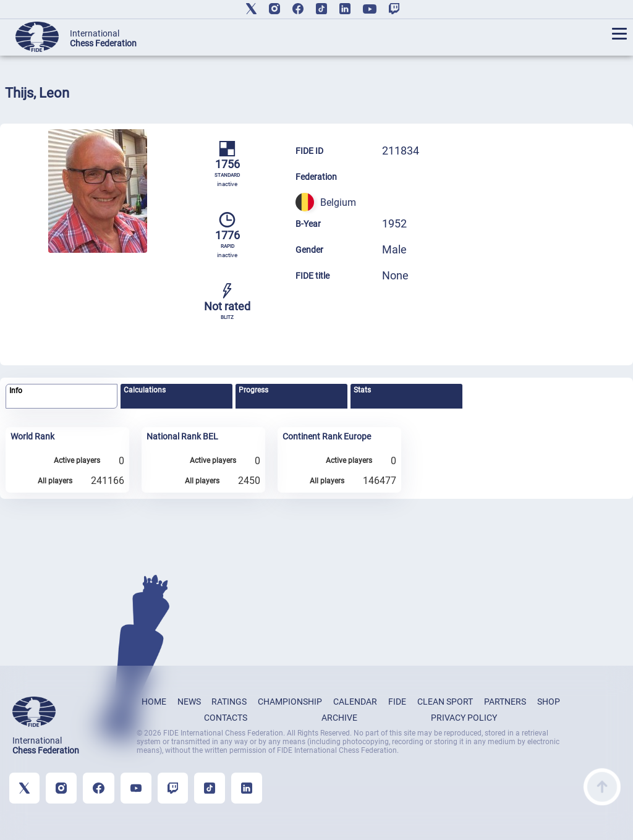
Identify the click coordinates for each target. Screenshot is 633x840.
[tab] (62, 397)
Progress (253, 390)
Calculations (145, 390)
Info (16, 391)
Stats (362, 390)
